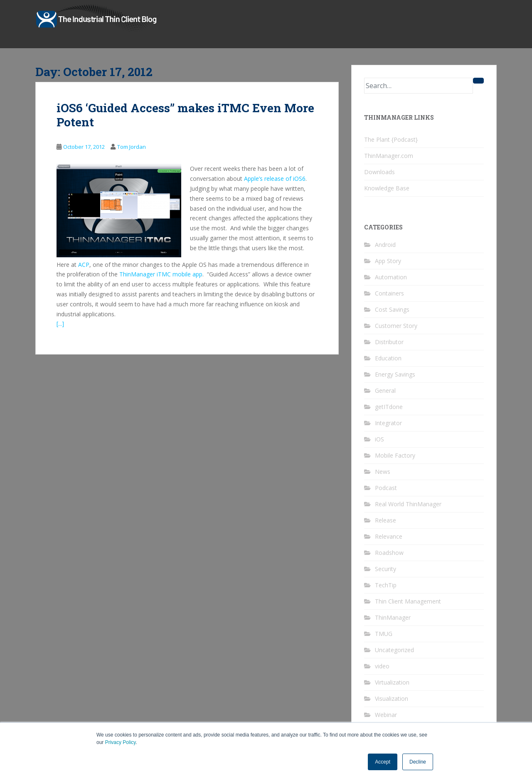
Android (385, 245)
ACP (84, 265)
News (383, 472)
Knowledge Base (387, 188)
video (382, 666)
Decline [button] (418, 762)
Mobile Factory (395, 455)
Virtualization (392, 682)
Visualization (392, 698)
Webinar (386, 715)
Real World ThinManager (408, 504)
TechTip (386, 585)
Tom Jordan (132, 147)
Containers (389, 293)
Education (388, 358)
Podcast (386, 488)
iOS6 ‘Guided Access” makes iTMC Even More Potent (185, 115)
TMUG (384, 634)
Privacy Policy (121, 742)
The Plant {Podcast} (391, 139)
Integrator (388, 423)
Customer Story (396, 326)
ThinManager (393, 617)
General (385, 390)
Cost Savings (392, 309)
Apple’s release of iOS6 (275, 179)
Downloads (379, 172)
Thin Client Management (408, 601)
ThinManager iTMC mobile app (161, 274)
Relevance (389, 536)
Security (385, 569)
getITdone (389, 407)
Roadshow (389, 553)
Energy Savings (395, 374)
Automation (391, 277)
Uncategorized (394, 650)
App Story (388, 261)
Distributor (389, 342)
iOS (379, 439)
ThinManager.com (389, 156)
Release (385, 520)
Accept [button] (383, 762)
